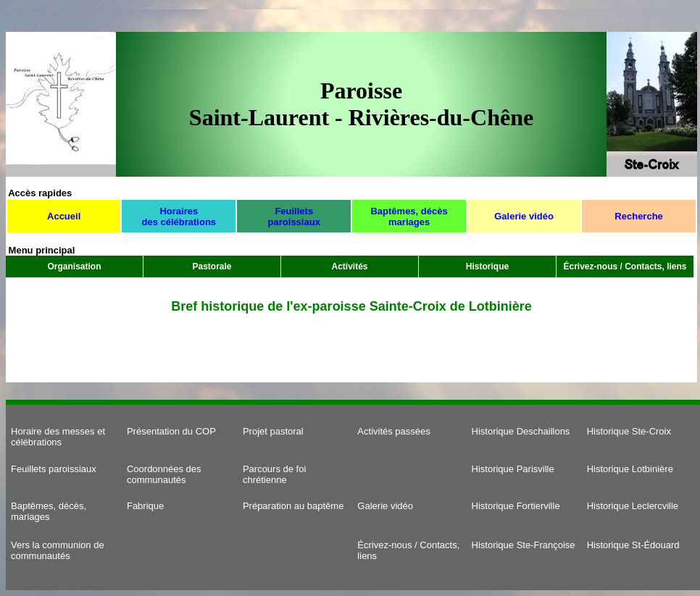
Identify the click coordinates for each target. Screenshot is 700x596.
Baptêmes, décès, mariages (49, 511)
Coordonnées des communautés (164, 474)
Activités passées (393, 431)
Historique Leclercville (633, 506)
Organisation (74, 266)
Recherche (638, 216)
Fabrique (145, 506)
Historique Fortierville (516, 506)
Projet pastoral (273, 431)
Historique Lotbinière (630, 469)
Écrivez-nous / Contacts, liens (625, 266)
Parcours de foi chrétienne (274, 474)
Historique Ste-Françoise (524, 545)
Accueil (64, 216)
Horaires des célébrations (179, 217)
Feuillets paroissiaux (294, 217)
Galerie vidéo (524, 216)
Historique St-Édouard (633, 545)
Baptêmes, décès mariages (409, 217)
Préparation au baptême (293, 506)
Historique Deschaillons (521, 431)
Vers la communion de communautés (58, 550)
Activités (349, 266)
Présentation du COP (171, 431)
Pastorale (212, 266)
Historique (487, 266)
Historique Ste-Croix (629, 431)
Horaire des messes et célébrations (58, 437)
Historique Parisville (513, 469)
